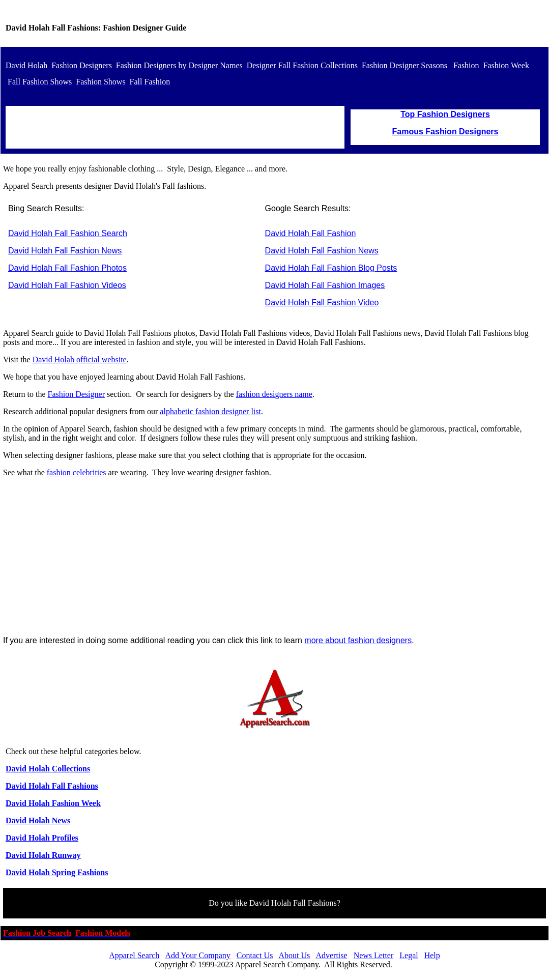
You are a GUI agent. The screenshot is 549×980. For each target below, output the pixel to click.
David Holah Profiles (42, 838)
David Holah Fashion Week (53, 803)
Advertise (331, 955)
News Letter (374, 955)
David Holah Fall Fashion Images (325, 285)
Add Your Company (197, 955)
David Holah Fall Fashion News (65, 251)
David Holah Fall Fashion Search (68, 233)
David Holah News (38, 820)
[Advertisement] (274, 557)
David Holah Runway (43, 855)
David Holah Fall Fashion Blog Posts (331, 268)
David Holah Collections (48, 769)
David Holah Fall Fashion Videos (67, 285)
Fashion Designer (76, 394)
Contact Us (255, 955)
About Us (295, 955)
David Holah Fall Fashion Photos (67, 268)
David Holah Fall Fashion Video (322, 302)
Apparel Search (134, 955)
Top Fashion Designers (445, 114)
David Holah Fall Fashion (311, 233)
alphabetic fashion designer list (210, 411)
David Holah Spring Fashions (57, 872)
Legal (409, 955)
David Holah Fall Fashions (52, 786)
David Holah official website (80, 359)
